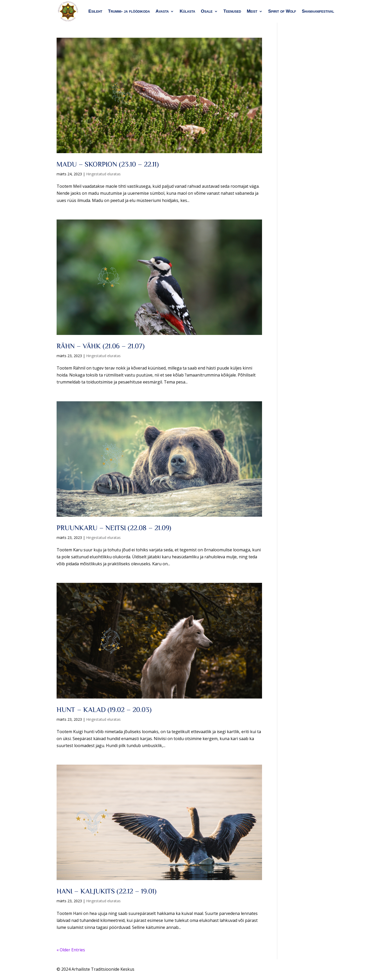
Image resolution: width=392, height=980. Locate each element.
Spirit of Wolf (282, 11)
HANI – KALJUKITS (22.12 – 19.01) (106, 891)
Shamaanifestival (318, 11)
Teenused (232, 11)
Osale (207, 11)
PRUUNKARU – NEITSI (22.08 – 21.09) (114, 528)
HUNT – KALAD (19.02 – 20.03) (104, 710)
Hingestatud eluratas (103, 174)
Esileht (95, 11)
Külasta (187, 11)
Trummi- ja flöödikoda (129, 11)
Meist (252, 11)
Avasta (162, 11)
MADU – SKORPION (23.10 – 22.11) (108, 164)
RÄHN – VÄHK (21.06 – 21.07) (101, 346)
